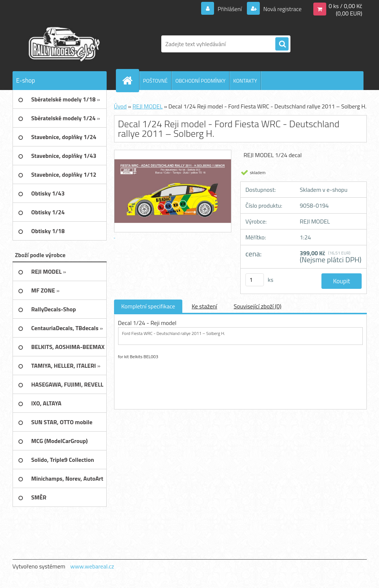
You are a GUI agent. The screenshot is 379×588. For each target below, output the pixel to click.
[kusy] (255, 280)
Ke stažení (204, 306)
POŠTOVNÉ (156, 81)
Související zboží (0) (257, 306)
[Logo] (63, 44)
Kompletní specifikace (148, 306)
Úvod (120, 106)
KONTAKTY (245, 81)
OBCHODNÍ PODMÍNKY (200, 81)
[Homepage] (131, 80)
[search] (282, 44)
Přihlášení (230, 9)
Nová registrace (282, 9)
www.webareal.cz (92, 566)
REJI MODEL (148, 106)
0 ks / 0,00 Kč (345, 6)
